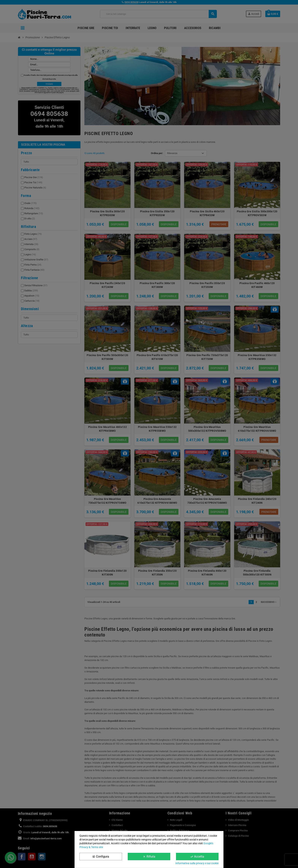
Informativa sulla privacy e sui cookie (197, 863)
